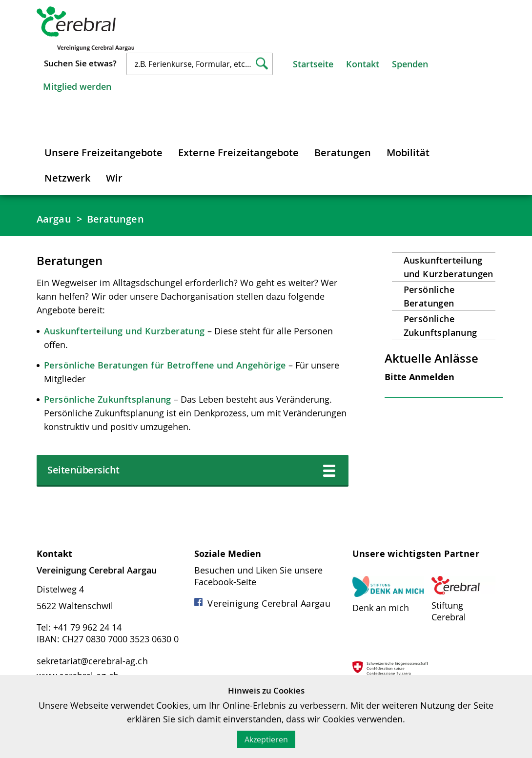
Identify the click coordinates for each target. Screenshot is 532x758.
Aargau (54, 219)
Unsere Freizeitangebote (103, 153)
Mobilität (408, 153)
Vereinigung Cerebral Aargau (262, 603)
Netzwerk (67, 178)
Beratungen (343, 153)
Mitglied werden (77, 86)
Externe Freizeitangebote (238, 153)
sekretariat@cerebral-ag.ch (92, 661)
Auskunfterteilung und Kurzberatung (124, 331)
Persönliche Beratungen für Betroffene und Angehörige (165, 365)
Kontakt (363, 64)
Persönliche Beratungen (429, 296)
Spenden (410, 64)
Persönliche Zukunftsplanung (108, 399)
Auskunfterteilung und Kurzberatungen (449, 267)
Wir (114, 178)
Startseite (313, 64)
